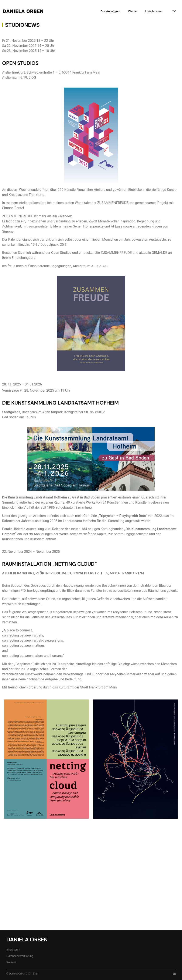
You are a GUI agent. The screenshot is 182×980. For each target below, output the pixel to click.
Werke (132, 11)
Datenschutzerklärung (20, 956)
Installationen (154, 11)
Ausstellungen (110, 11)
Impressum (13, 950)
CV (174, 11)
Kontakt (11, 962)
